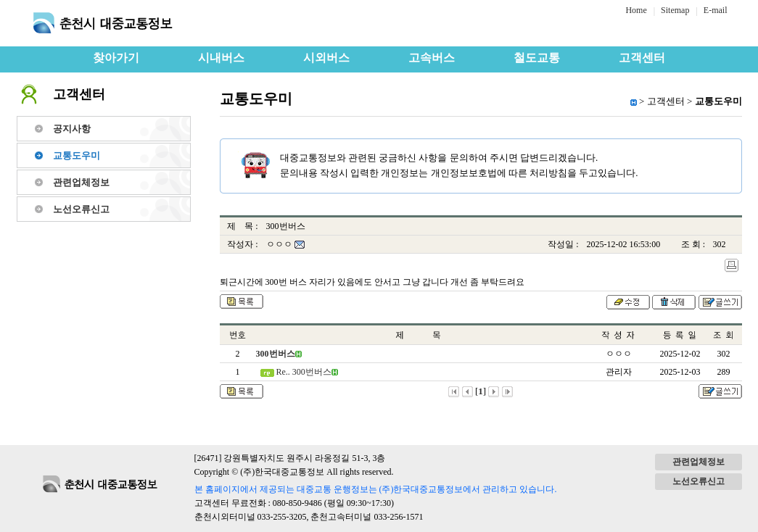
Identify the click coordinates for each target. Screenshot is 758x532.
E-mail (716, 10)
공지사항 (72, 129)
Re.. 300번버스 (303, 372)
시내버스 (221, 58)
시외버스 (326, 58)
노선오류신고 (81, 209)
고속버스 (432, 58)
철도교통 (537, 58)
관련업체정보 (81, 182)
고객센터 (642, 58)
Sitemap (675, 10)
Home (636, 10)
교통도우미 (77, 155)
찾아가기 (116, 58)
